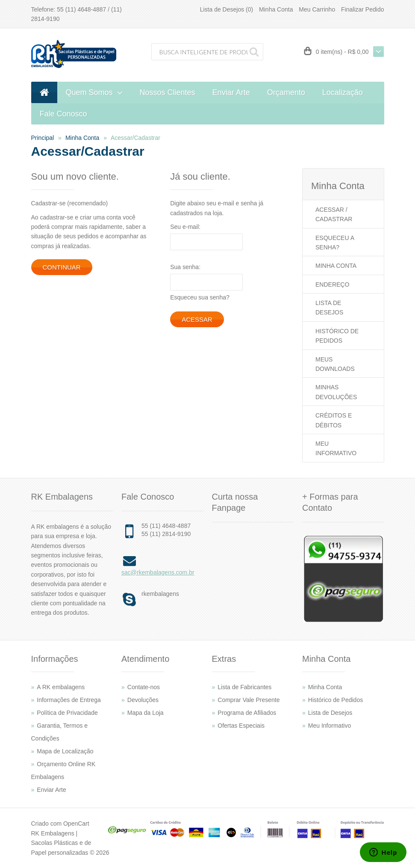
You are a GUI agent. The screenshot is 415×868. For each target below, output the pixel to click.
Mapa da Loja (146, 713)
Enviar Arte (51, 790)
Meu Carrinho (317, 9)
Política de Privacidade (67, 713)
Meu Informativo (330, 726)
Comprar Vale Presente (249, 700)
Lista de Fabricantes (244, 687)
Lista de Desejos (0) (227, 9)
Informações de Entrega (69, 700)
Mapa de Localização (65, 751)
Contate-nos (144, 687)
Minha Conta (276, 9)
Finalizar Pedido (362, 9)
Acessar (330, 210)
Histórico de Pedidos (336, 700)
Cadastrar (334, 219)
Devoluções (143, 700)
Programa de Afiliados (247, 713)
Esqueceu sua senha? (200, 297)
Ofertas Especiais (241, 726)
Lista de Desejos (330, 713)
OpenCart (76, 824)
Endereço (332, 284)
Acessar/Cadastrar (135, 138)
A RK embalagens (61, 687)
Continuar (62, 267)
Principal (43, 138)
